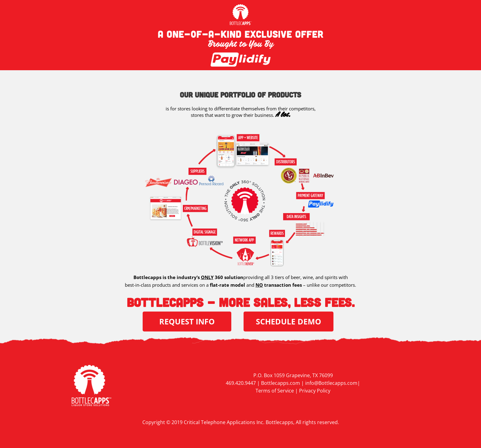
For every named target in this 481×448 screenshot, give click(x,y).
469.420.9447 (241, 383)
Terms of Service (275, 391)
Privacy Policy (315, 391)
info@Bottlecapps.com (331, 383)
